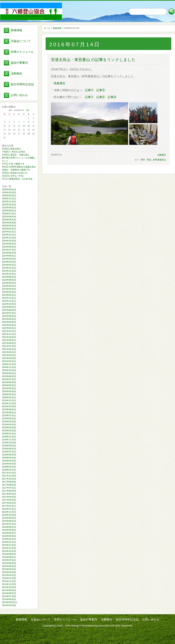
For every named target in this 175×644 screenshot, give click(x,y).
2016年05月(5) (9, 530)
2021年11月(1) (9, 334)
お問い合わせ (19, 95)
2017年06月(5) (9, 491)
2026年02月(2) (9, 196)
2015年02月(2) (9, 575)
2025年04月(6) (9, 223)
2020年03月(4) (9, 391)
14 (24, 126)
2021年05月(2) (9, 352)
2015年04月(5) (9, 569)
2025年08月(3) (9, 211)
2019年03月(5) (9, 428)
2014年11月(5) (9, 584)
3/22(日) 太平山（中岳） (14, 176)
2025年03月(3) (9, 226)
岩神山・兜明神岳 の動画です (16, 170)
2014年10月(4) (9, 587)
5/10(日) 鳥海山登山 (11, 149)
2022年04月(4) (9, 322)
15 (29, 126)
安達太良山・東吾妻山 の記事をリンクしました (93, 60)
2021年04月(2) (9, 355)
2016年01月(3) (9, 542)
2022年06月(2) (9, 316)
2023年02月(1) (9, 295)
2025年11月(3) (9, 202)
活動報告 (17, 73)
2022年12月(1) (9, 298)
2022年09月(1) (9, 307)
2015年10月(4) (9, 551)
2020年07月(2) (9, 379)
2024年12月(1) (9, 235)
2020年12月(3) (9, 364)
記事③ (112, 97)
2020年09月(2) (9, 373)
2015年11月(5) (9, 548)
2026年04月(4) (9, 189)
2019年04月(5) (9, 425)
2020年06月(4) (9, 382)
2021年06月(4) (9, 349)
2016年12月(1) (9, 509)
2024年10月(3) (9, 241)
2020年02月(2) (9, 394)
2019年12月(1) (9, 400)
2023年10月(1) (9, 274)
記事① (89, 90)
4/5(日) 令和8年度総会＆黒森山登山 (19, 167)
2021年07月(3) (9, 346)
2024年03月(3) (9, 262)
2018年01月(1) (9, 470)
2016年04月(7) (9, 533)
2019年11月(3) (9, 403)
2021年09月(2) (9, 340)
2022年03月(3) (9, 325)
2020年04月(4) (9, 388)
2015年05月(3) (9, 566)
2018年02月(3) (9, 467)
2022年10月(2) (9, 304)
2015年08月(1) (9, 557)
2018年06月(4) (9, 455)
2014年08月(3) (9, 593)
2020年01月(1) (9, 397)
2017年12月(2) (9, 473)
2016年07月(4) (9, 524)
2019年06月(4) (9, 419)
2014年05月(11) (9, 602)
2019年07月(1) (9, 416)
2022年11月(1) (9, 301)
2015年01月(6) (9, 578)
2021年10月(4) (9, 337)
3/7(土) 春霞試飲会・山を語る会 (17, 179)
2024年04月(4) (9, 259)
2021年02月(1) (9, 361)
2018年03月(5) (9, 464)
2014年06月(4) (9, 599)
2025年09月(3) (9, 208)
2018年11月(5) (9, 440)
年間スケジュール (22, 52)
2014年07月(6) (9, 596)
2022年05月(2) (9, 319)
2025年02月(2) (9, 229)
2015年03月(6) (9, 572)
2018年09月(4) (9, 446)
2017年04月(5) (9, 497)
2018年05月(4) (9, 458)
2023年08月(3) (9, 280)
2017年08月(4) (9, 485)
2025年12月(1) (9, 199)
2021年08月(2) (9, 343)
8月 (28, 110)
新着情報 (17, 30)
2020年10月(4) (9, 370)
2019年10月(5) (9, 406)
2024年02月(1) (9, 265)
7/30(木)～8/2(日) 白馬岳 (14, 152)
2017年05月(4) (9, 494)
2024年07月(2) (9, 250)
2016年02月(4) (9, 539)
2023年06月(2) (9, 283)
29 (29, 134)
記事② (101, 90)
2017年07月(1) (9, 488)
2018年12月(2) (9, 437)
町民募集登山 (160, 160)
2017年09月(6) (9, 482)
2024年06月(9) (9, 253)
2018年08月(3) (9, 449)
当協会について (21, 41)
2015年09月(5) (9, 554)
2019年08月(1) (9, 412)
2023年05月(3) (9, 286)
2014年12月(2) (9, 581)
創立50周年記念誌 (22, 84)
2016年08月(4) (9, 521)
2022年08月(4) (9, 310)
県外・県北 (146, 160)
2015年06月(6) (9, 563)
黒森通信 (59, 83)
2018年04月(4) (9, 461)
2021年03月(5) (9, 358)
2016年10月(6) (9, 515)
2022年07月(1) (9, 313)
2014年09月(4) (9, 590)
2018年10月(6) (9, 443)
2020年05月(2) (9, 385)
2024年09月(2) (9, 244)
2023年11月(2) (9, 271)
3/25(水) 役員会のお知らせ (15, 173)
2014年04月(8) (9, 605)
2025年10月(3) (9, 205)
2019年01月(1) (9, 434)
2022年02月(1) (9, 328)
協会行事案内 (19, 63)
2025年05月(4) (9, 220)
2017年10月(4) (9, 479)
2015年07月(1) (9, 560)
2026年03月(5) (9, 193)
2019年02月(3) (9, 431)
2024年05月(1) (9, 256)
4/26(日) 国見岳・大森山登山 (16, 155)
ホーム (47, 28)
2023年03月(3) (9, 292)
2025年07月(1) (9, 214)
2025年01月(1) (9, 232)
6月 (10, 110)
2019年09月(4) (9, 409)
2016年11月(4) (9, 512)
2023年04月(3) (9, 289)
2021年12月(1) (9, 331)
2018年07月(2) (9, 452)
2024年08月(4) (9, 247)
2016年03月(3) (9, 536)
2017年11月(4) (9, 476)
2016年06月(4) (9, 527)
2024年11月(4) (9, 238)
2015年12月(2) (9, 545)
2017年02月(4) (9, 503)
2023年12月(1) (9, 268)
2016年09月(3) (9, 518)
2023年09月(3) (9, 277)
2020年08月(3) (9, 376)
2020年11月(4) (9, 367)
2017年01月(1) (9, 506)
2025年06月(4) (9, 217)
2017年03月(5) (9, 500)
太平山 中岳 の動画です (13, 164)
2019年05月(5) (9, 422)
